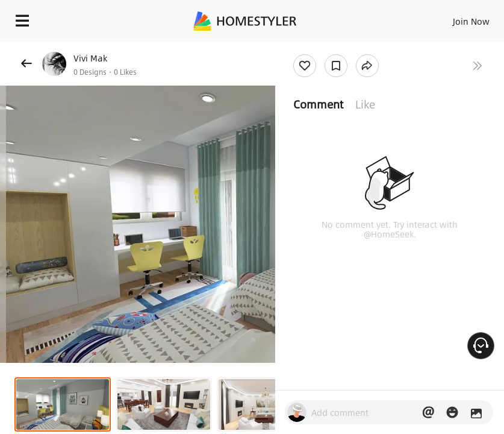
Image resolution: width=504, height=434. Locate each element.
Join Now (471, 21)
